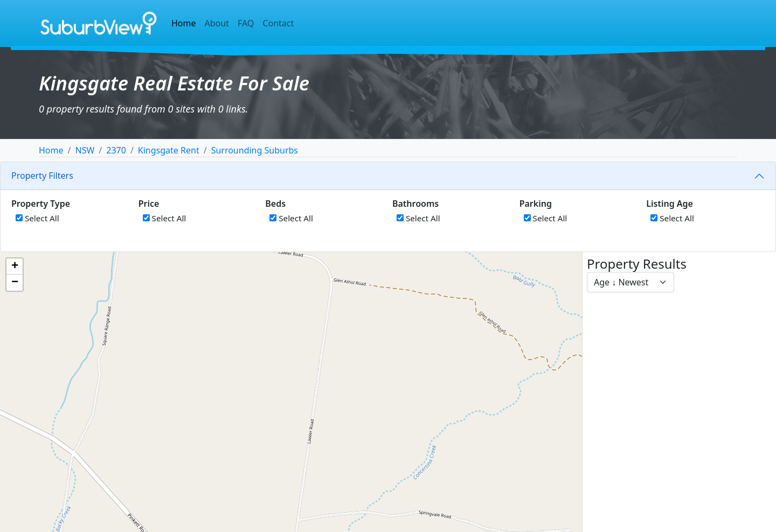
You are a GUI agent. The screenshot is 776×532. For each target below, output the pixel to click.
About (217, 23)
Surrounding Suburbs (255, 150)
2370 (116, 150)
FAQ (246, 23)
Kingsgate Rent (169, 150)
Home (184, 23)
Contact (278, 23)
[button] (15, 267)
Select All (37, 218)
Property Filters (42, 176)
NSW (85, 150)
